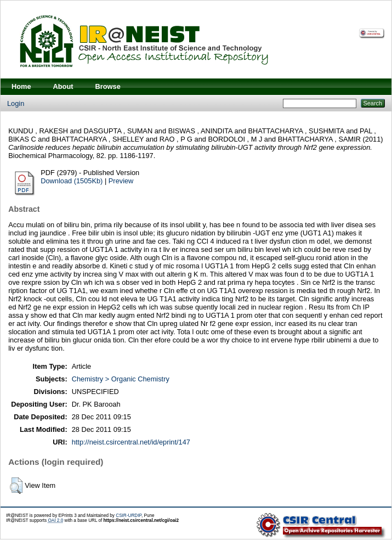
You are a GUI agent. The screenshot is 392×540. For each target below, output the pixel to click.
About (63, 86)
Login (16, 103)
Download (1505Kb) (72, 181)
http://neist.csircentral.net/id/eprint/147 (131, 442)
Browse (108, 86)
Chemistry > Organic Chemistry (121, 379)
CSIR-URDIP (129, 516)
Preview (121, 181)
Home (21, 86)
